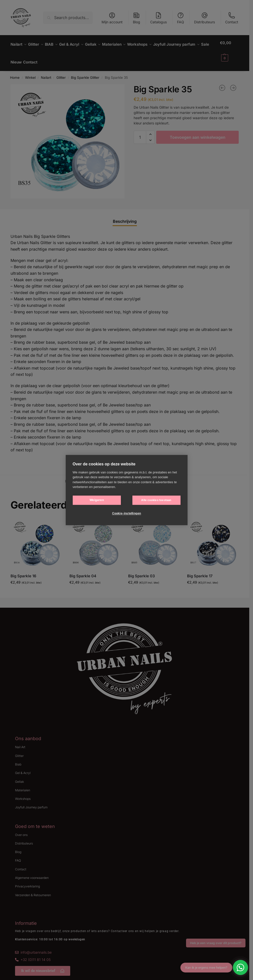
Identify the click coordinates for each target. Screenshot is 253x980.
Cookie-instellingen (127, 513)
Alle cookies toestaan (156, 500)
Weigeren (97, 500)
